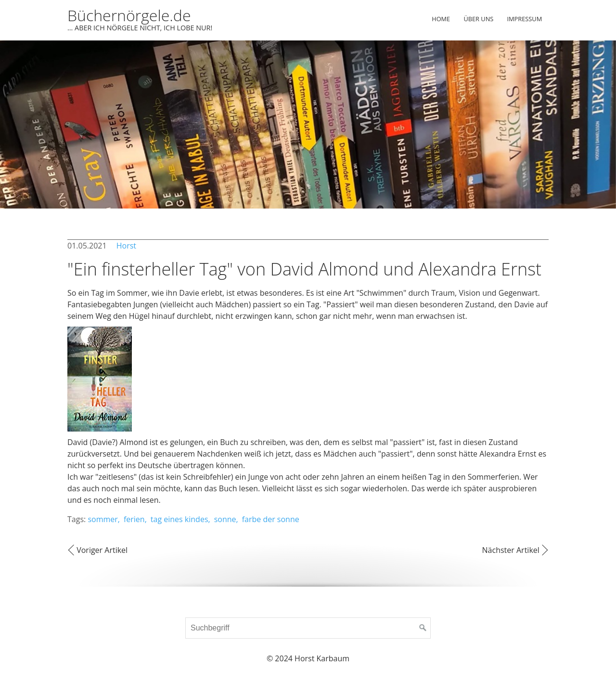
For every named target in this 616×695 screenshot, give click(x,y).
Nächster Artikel (511, 550)
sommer (103, 519)
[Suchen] (423, 628)
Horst (126, 246)
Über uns (478, 19)
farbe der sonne (271, 519)
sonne (225, 519)
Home (441, 19)
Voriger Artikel (102, 550)
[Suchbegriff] (308, 628)
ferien (134, 519)
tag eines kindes (180, 519)
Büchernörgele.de (129, 15)
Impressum (525, 19)
